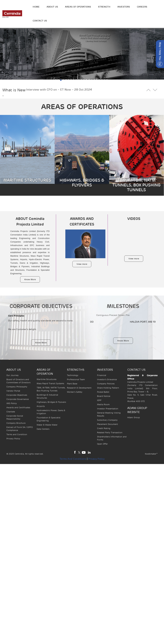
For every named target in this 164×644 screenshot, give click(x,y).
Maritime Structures (47, 379)
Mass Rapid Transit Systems (50, 383)
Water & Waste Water (47, 425)
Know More (30, 279)
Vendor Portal (13, 391)
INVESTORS (124, 7)
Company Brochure (16, 423)
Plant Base (72, 384)
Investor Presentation (108, 409)
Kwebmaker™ (151, 454)
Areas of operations (78, 7)
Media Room (103, 404)
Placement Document (107, 424)
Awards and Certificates (18, 408)
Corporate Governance (18, 399)
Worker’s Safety (75, 392)
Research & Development (79, 388)
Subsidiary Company (107, 420)
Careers (142, 7)
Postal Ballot (103, 392)
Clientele (11, 412)
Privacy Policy (13, 439)
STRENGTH (104, 7)
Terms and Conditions (73, 459)
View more (82, 264)
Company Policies (106, 384)
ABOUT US (52, 7)
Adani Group (134, 417)
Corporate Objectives (17, 395)
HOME (36, 7)
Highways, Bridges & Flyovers (51, 402)
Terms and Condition (17, 434)
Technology (73, 375)
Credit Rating (104, 428)
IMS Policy (12, 403)
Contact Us (40, 21)
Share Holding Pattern (108, 388)
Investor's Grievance (107, 379)
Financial (102, 375)
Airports (41, 406)
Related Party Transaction (110, 433)
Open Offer (102, 444)
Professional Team (76, 379)
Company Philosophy (17, 387)
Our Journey (12, 375)
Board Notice (104, 396)
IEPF (99, 400)
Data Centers (43, 429)
